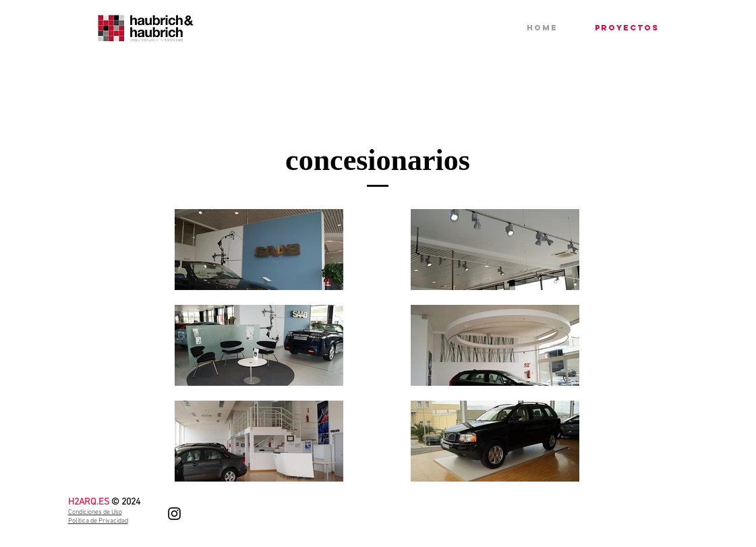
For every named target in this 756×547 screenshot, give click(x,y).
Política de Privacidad (98, 521)
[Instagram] (174, 514)
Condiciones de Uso (95, 512)
